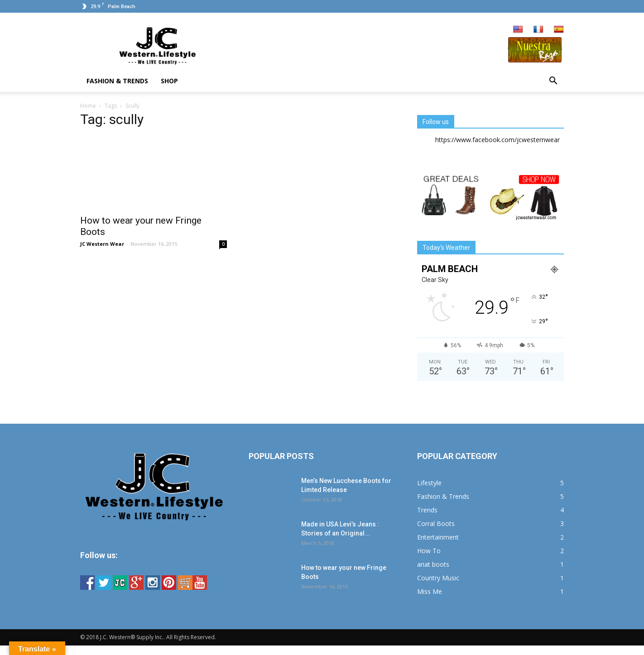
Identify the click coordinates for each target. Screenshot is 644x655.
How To (429, 551)
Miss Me (430, 591)
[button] (553, 81)
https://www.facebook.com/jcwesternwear (497, 140)
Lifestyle (429, 483)
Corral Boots (436, 524)
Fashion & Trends (117, 81)
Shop (169, 81)
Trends (427, 510)
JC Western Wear (102, 244)
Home (88, 106)
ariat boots (433, 564)
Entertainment (438, 537)
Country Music (438, 578)
